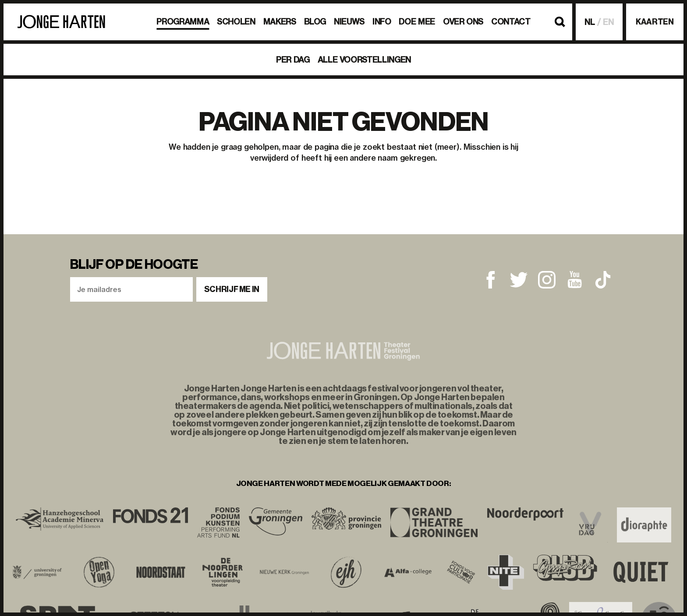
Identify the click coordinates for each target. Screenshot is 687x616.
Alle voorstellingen (364, 60)
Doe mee (417, 22)
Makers (280, 22)
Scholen (236, 22)
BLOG (315, 22)
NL (590, 22)
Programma (183, 22)
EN (608, 22)
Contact (511, 22)
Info (382, 22)
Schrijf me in (232, 289)
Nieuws (349, 22)
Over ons (463, 22)
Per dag (293, 60)
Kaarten (655, 22)
